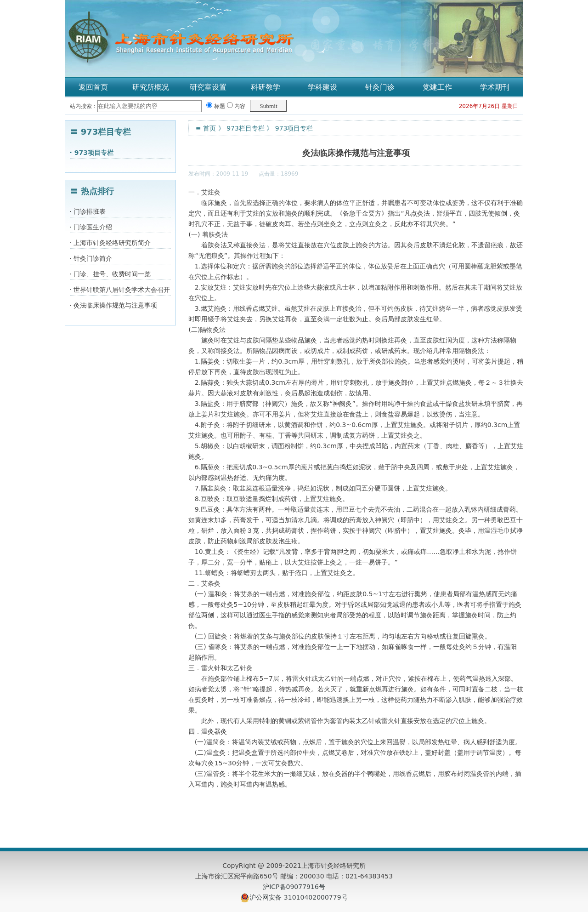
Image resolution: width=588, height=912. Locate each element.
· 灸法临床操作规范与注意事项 (114, 305)
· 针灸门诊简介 (91, 258)
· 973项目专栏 (92, 153)
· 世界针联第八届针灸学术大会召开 (120, 290)
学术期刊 (495, 87)
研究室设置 (208, 87)
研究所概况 (151, 87)
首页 (209, 128)
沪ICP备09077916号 (294, 887)
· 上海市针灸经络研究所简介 (110, 243)
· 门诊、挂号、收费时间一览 (110, 274)
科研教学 (266, 87)
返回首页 (93, 87)
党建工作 (437, 87)
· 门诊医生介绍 (91, 227)
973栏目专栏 (246, 128)
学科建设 (322, 87)
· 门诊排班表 (88, 211)
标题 (216, 106)
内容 (236, 106)
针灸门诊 (380, 87)
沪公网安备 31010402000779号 (298, 897)
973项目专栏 (294, 128)
